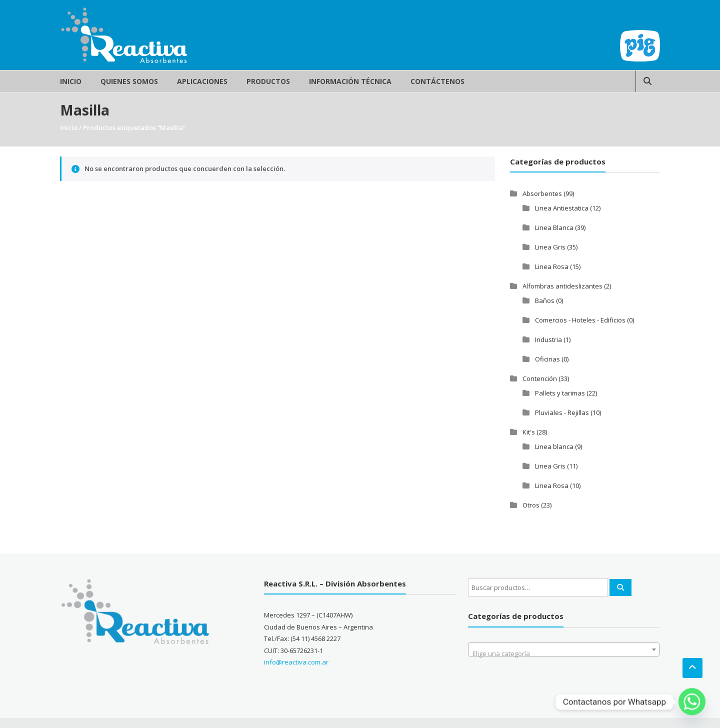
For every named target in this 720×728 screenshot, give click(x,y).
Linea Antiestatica (562, 208)
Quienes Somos (129, 81)
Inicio (71, 81)
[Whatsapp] (692, 702)
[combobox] (564, 649)
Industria (548, 339)
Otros (531, 505)
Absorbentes (542, 193)
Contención (540, 378)
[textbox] (564, 653)
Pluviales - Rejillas (562, 412)
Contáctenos (437, 81)
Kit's (529, 432)
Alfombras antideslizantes (562, 286)
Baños (545, 300)
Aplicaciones (202, 81)
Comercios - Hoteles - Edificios (580, 320)
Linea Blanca (554, 227)
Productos (268, 81)
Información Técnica (350, 81)
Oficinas (547, 359)
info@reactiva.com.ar (296, 662)
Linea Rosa (552, 266)
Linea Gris (550, 247)
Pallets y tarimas (560, 393)
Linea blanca (554, 446)
